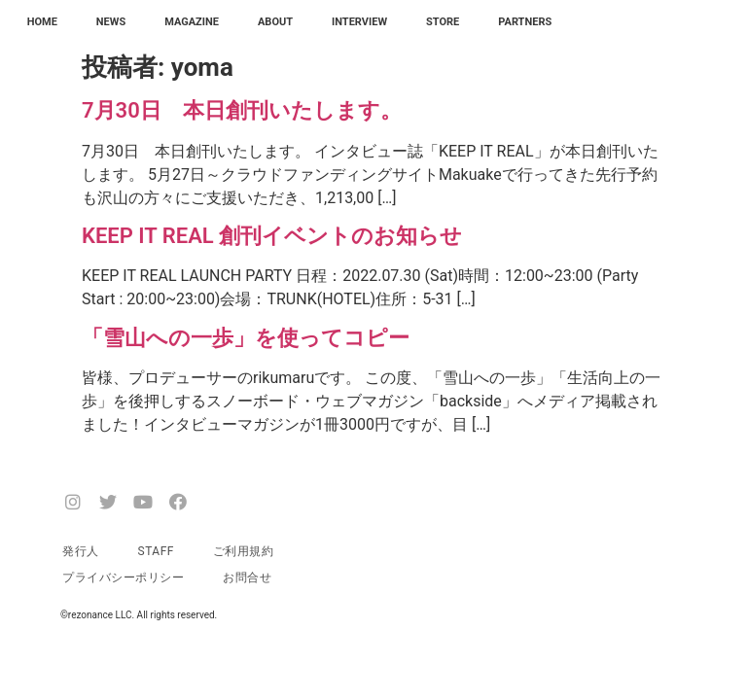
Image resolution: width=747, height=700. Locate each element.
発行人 (81, 551)
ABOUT (275, 22)
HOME (42, 22)
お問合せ (247, 577)
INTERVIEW (359, 22)
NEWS (111, 22)
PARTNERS (525, 22)
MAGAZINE (192, 22)
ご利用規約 (244, 551)
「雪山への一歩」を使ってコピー (246, 338)
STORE (443, 22)
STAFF (156, 551)
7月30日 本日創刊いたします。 (242, 110)
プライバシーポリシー (123, 577)
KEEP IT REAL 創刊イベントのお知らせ (272, 236)
